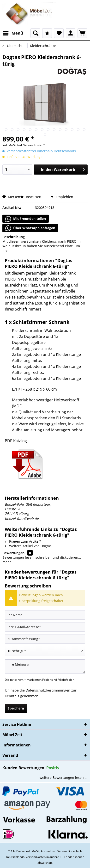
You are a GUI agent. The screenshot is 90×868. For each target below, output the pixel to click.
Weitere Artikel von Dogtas (28, 546)
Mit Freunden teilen (26, 219)
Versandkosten (36, 857)
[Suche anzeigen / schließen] (35, 33)
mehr (7, 250)
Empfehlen (62, 197)
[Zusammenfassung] (45, 639)
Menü (13, 32)
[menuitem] (13, 33)
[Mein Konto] (71, 33)
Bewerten (31, 197)
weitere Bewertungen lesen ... (64, 777)
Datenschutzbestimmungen (48, 690)
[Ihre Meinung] (45, 666)
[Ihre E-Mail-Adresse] (45, 627)
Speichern (16, 708)
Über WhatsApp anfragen (30, 228)
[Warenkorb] (82, 33)
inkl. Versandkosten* (31, 145)
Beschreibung (14, 237)
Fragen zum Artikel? (23, 541)
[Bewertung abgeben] (45, 651)
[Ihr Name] (45, 615)
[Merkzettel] (59, 33)
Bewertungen (13, 553)
